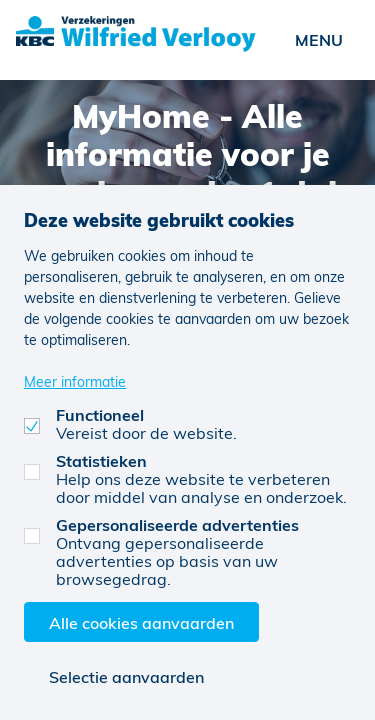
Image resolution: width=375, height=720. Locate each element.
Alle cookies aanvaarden (141, 622)
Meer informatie (75, 381)
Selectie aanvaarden (126, 676)
